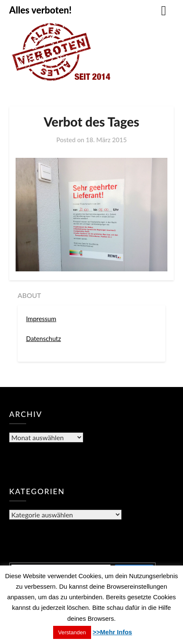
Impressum (41, 319)
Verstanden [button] (72, 632)
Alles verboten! (40, 10)
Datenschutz (44, 338)
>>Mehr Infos (112, 632)
